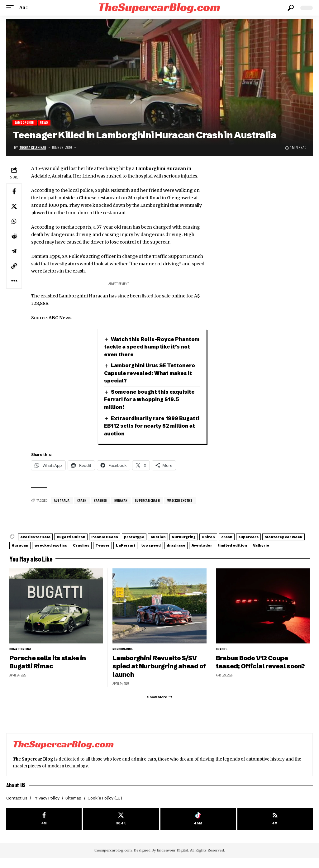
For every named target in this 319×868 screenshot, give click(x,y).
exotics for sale (40, 538)
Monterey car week (69, 545)
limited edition (96, 552)
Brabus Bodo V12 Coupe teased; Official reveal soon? (262, 669)
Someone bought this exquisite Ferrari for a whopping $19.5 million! (151, 400)
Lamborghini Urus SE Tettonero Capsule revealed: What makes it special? (152, 373)
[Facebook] (44, 828)
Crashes (103, 502)
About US (16, 794)
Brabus (222, 656)
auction (192, 538)
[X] (121, 828)
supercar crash (153, 502)
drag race (25, 552)
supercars (26, 545)
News (47, 123)
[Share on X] (14, 207)
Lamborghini (26, 123)
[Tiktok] (198, 828)
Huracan (125, 502)
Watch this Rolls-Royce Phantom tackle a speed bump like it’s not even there (152, 347)
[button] (12, 8)
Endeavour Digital (172, 860)
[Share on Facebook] (14, 192)
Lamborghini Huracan (161, 169)
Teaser (215, 545)
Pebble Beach (124, 538)
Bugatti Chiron (83, 538)
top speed (277, 545)
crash (84, 502)
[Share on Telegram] (14, 252)
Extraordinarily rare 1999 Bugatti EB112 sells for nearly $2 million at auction (149, 426)
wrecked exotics (188, 502)
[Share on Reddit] (14, 237)
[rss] (275, 828)
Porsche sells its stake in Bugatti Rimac (50, 669)
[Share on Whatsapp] (14, 222)
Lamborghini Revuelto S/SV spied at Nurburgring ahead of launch (158, 673)
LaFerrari (244, 545)
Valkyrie (132, 552)
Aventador (58, 552)
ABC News (60, 318)
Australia (62, 502)
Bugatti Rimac (22, 656)
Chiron (256, 538)
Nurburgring (225, 538)
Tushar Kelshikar (34, 148)
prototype (161, 538)
